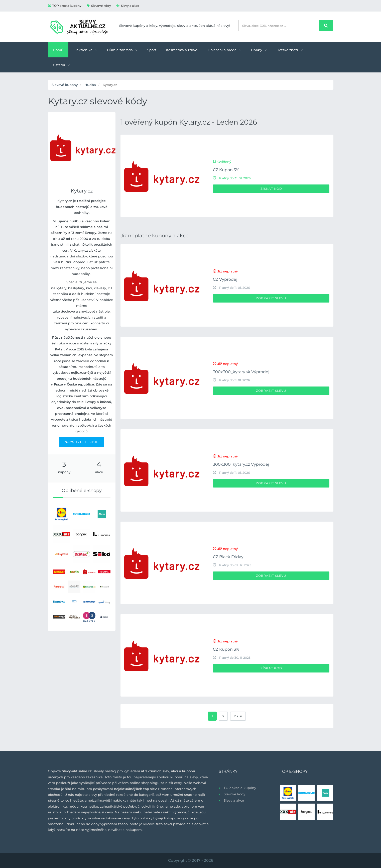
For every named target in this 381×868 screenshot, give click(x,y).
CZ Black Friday (228, 557)
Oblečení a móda (224, 50)
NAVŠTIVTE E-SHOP (82, 442)
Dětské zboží (290, 50)
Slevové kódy (99, 6)
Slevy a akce (128, 6)
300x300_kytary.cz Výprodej (241, 464)
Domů (58, 50)
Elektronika (85, 50)
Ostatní (61, 65)
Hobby (259, 50)
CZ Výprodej (225, 279)
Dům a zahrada (122, 50)
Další (238, 716)
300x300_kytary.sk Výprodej (241, 372)
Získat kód (271, 189)
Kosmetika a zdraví (182, 50)
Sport (152, 50)
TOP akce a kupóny (65, 6)
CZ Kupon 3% (226, 170)
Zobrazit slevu (271, 298)
